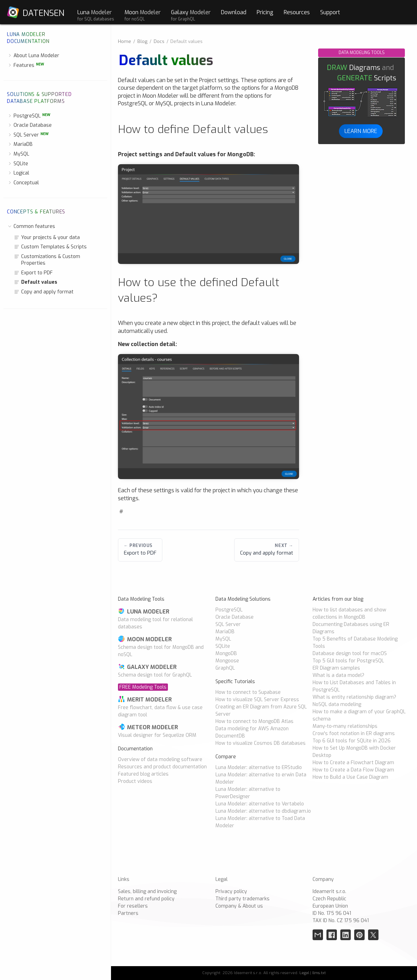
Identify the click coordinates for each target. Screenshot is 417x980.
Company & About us (239, 906)
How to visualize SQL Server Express (257, 700)
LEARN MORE (361, 131)
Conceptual (23, 183)
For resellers (133, 906)
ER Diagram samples (336, 668)
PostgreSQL (29, 116)
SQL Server (28, 135)
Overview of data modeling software (160, 760)
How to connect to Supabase (248, 692)
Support (330, 12)
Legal (304, 973)
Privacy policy (231, 891)
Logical (18, 173)
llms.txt (319, 973)
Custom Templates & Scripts (50, 247)
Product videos (135, 781)
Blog (142, 41)
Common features (31, 226)
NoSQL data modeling (337, 704)
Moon (143, 15)
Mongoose (227, 661)
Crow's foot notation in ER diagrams (354, 734)
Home (125, 41)
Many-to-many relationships (345, 726)
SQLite (18, 164)
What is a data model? (338, 675)
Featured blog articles (143, 774)
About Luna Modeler (33, 56)
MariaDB (20, 144)
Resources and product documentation (162, 767)
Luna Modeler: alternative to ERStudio (259, 767)
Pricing (265, 12)
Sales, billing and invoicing (147, 891)
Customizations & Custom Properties (47, 260)
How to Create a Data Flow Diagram (353, 770)
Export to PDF (33, 273)
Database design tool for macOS (350, 654)
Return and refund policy (146, 899)
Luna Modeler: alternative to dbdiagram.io (263, 811)
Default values (36, 282)
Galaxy (191, 15)
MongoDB (226, 654)
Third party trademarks (242, 899)
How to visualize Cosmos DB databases (261, 743)
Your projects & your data (47, 237)
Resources (297, 12)
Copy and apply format (44, 292)
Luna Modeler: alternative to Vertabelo (260, 804)
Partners (128, 913)
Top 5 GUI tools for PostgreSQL (348, 661)
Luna (96, 15)
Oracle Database (29, 125)
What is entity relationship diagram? (354, 697)
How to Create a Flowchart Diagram (353, 763)
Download (234, 12)
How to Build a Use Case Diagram (350, 777)
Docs (159, 41)
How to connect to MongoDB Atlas (254, 721)
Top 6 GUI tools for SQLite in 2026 (352, 741)
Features (25, 65)
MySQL (18, 154)
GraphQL (225, 668)
